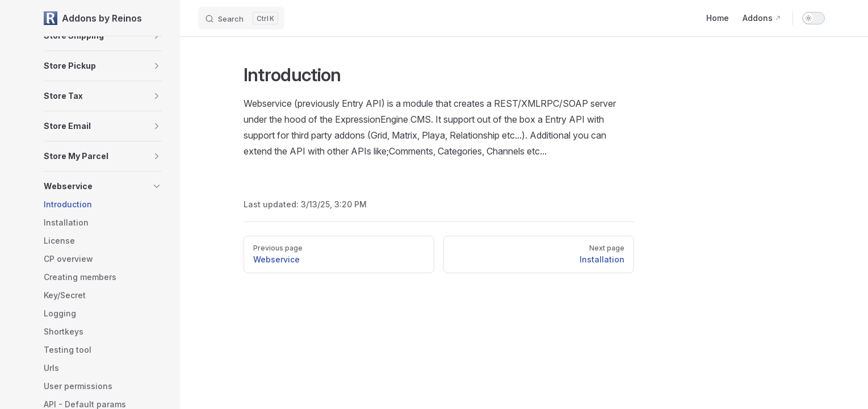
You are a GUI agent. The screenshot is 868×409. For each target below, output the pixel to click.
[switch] (814, 18)
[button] (157, 66)
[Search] (241, 18)
